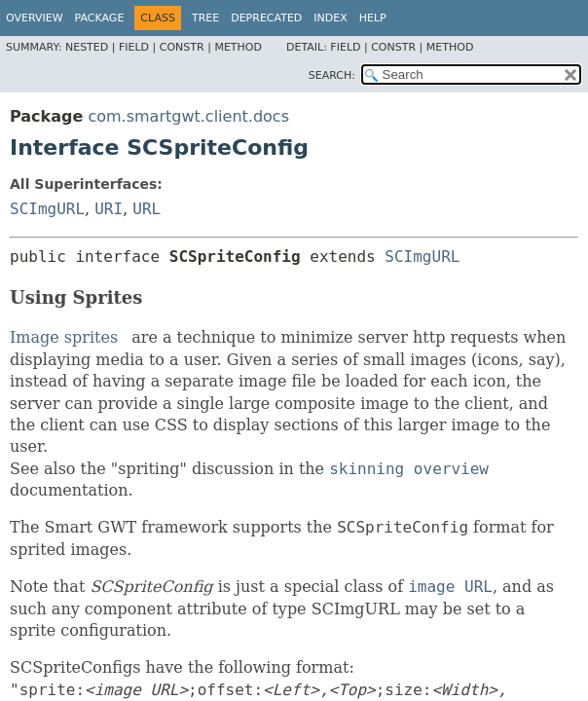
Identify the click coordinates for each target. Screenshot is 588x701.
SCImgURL (47, 209)
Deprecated (266, 18)
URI (109, 209)
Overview (35, 18)
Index (330, 18)
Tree (205, 18)
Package (100, 18)
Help (373, 18)
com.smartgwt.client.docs (188, 116)
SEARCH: (332, 75)
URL (147, 209)
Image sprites (64, 337)
